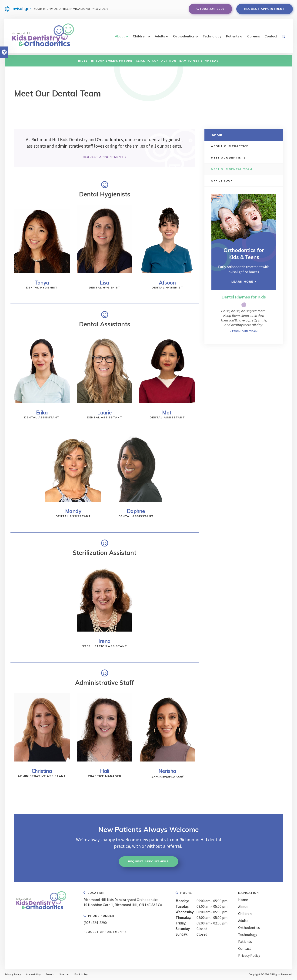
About (118, 38)
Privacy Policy (249, 955)
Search (50, 974)
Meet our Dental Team (232, 169)
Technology (210, 38)
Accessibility (33, 974)
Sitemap (64, 974)
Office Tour (222, 181)
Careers (252, 38)
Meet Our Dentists (229, 158)
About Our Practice (230, 146)
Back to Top (81, 974)
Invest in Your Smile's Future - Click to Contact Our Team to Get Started (147, 61)
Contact (269, 38)
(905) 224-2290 (212, 10)
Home (243, 900)
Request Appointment (264, 10)
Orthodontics (182, 38)
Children (138, 38)
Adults (158, 38)
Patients (231, 38)
